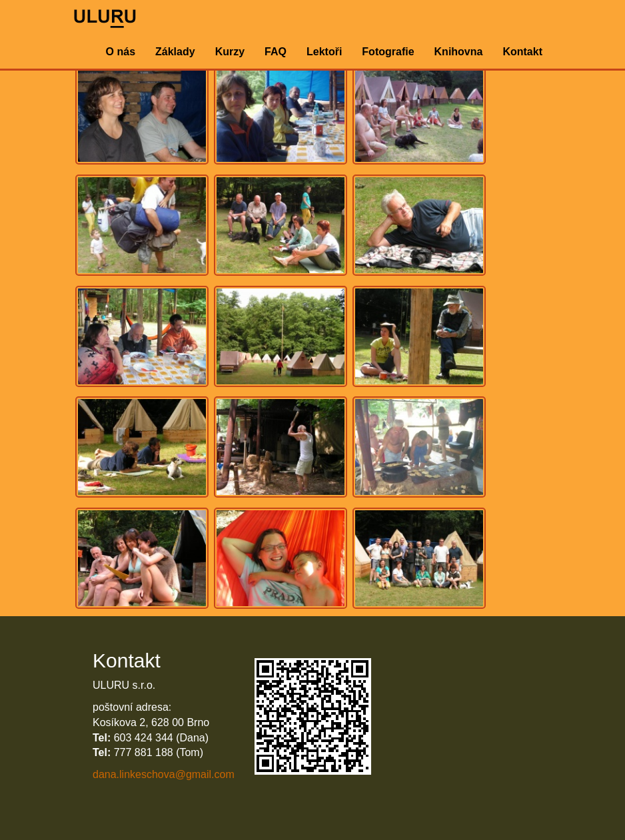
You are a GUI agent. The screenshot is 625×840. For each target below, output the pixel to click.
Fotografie (388, 52)
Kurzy (230, 52)
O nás (121, 52)
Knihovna (459, 52)
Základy (175, 52)
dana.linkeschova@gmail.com (164, 774)
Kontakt (522, 52)
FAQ (276, 52)
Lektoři (324, 52)
